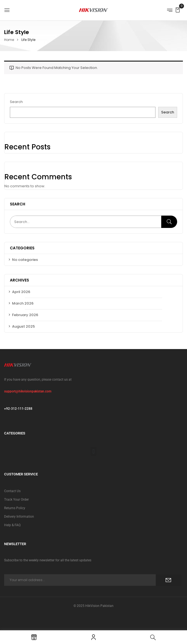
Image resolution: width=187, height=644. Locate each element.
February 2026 (25, 315)
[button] (178, 10)
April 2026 (21, 292)
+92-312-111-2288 (18, 409)
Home (9, 40)
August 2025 (23, 326)
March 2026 (23, 303)
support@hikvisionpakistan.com (28, 391)
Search (16, 102)
